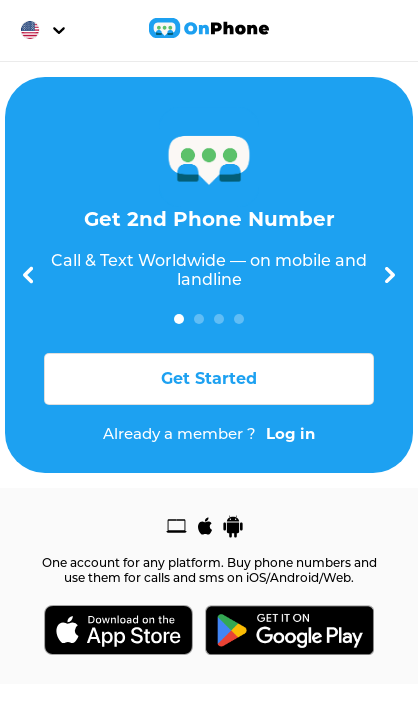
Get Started (209, 378)
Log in (290, 434)
